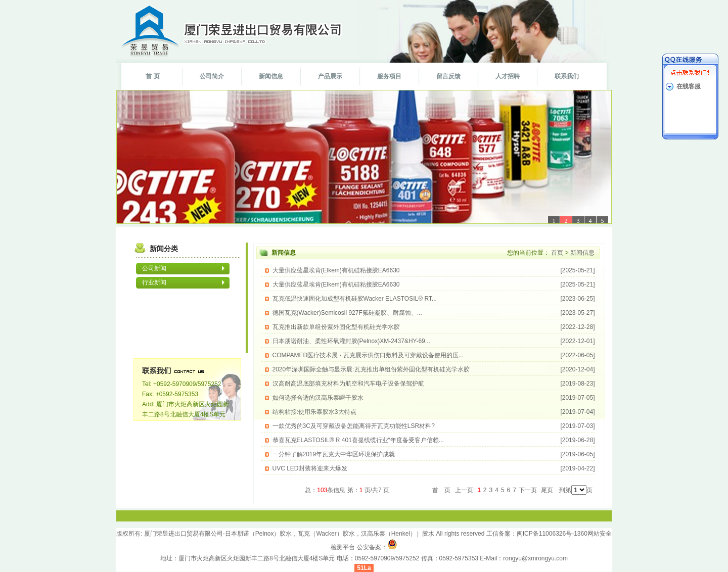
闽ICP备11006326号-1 (547, 534)
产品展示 (330, 76)
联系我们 (567, 76)
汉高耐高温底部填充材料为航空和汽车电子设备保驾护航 (434, 384)
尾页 (547, 490)
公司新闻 (154, 268)
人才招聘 (508, 76)
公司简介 (212, 76)
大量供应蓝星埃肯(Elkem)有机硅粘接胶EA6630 (434, 270)
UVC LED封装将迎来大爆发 (434, 468)
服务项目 (389, 76)
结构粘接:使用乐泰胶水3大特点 (434, 412)
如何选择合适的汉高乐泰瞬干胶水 (434, 398)
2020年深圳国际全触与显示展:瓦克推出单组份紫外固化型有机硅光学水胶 (434, 369)
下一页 (529, 490)
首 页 (152, 76)
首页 (557, 253)
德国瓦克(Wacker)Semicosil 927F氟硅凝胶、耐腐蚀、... (434, 313)
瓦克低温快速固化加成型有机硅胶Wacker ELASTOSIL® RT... (434, 299)
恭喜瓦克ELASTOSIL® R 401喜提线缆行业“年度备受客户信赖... (434, 440)
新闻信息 (271, 76)
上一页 (465, 490)
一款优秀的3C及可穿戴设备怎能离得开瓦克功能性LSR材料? (434, 426)
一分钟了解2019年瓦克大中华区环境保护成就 (434, 454)
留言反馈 (448, 76)
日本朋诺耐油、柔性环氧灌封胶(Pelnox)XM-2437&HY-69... (434, 341)
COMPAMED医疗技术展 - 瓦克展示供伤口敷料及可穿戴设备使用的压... (434, 355)
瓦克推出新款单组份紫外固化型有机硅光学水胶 (434, 327)
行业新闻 (154, 282)
